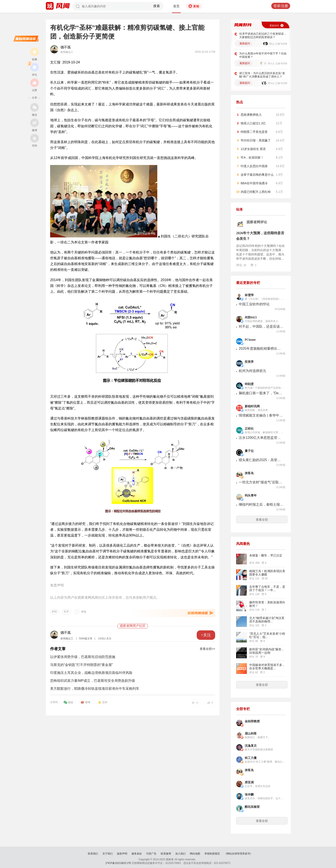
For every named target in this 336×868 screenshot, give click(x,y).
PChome (250, 340)
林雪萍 (249, 295)
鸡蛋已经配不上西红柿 (256, 192)
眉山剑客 (251, 734)
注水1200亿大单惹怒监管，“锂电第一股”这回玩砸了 (261, 438)
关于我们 (108, 854)
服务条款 (137, 854)
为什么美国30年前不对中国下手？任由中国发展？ (263, 55)
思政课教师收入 (251, 115)
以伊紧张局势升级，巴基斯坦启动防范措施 (83, 657)
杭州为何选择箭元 (252, 371)
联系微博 (166, 854)
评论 (241, 265)
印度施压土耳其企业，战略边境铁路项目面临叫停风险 (91, 673)
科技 (54, 612)
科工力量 (251, 758)
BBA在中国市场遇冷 (254, 183)
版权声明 (122, 854)
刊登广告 (151, 854)
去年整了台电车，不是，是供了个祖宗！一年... (267, 588)
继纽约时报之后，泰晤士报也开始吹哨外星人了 (261, 504)
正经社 (249, 429)
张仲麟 (249, 795)
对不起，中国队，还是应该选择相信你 (261, 326)
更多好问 (274, 25)
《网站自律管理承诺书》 (238, 854)
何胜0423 (251, 317)
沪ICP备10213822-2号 (118, 863)
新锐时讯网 (252, 406)
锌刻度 (249, 384)
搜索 (157, 6)
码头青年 (251, 495)
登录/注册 (281, 6)
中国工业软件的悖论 (254, 304)
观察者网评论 (257, 222)
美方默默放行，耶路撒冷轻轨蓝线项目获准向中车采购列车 (95, 689)
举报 (84, 612)
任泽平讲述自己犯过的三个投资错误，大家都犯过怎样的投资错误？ (263, 35)
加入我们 (180, 854)
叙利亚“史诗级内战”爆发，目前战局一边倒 (267, 651)
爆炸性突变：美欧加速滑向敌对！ (267, 604)
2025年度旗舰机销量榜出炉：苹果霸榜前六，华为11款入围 (261, 349)
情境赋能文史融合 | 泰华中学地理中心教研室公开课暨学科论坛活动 (261, 415)
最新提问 (245, 43)
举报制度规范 (212, 854)
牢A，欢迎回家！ (252, 157)
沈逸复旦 (251, 746)
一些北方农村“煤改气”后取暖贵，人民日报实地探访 (261, 482)
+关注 (206, 635)
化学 (66, 612)
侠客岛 (249, 473)
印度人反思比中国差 (254, 166)
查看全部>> (207, 649)
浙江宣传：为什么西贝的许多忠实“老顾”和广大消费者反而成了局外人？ (262, 75)
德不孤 (66, 47)
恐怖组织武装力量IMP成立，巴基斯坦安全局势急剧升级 (93, 681)
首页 (176, 6)
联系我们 (93, 854)
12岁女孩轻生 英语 (253, 149)
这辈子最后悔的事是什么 (257, 175)
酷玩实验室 (252, 807)
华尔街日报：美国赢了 (256, 140)
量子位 (249, 451)
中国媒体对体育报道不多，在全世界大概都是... (267, 667)
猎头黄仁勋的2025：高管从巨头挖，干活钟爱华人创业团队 (261, 460)
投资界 (249, 362)
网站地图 (195, 854)
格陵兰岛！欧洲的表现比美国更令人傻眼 (267, 573)
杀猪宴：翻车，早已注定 (266, 555)
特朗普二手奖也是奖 (254, 132)
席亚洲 (249, 782)
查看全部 (262, 520)
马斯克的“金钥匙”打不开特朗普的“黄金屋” (82, 665)
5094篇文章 (86, 639)
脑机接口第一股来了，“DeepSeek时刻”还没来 (261, 393)
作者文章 (58, 649)
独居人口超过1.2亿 (253, 123)
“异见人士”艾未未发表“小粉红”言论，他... (267, 635)
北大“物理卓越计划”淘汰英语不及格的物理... (267, 620)
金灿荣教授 (252, 721)
